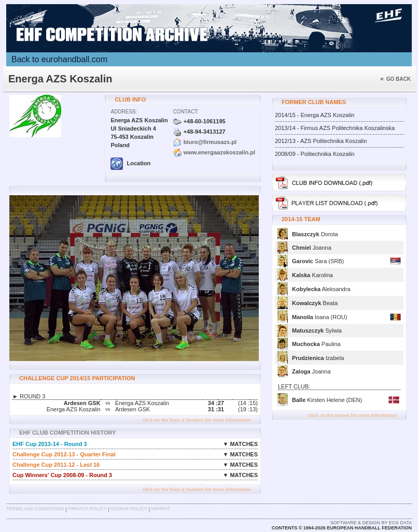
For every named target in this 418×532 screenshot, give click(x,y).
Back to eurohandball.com (59, 59)
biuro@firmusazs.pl (210, 142)
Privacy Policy (87, 509)
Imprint (161, 509)
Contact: (186, 112)
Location (130, 163)
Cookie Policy (129, 509)
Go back (395, 79)
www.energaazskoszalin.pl (219, 152)
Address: (124, 112)
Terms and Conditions (35, 509)
